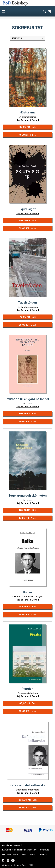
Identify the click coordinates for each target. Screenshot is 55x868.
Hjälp (32, 855)
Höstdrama (28, 112)
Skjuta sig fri (27, 209)
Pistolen (27, 689)
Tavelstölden (27, 303)
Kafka (28, 592)
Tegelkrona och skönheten (28, 496)
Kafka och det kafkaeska (28, 785)
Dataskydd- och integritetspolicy (19, 850)
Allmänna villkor (11, 845)
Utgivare (45, 850)
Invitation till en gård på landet (27, 399)
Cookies (43, 855)
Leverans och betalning (14, 855)
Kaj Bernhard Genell (28, 120)
